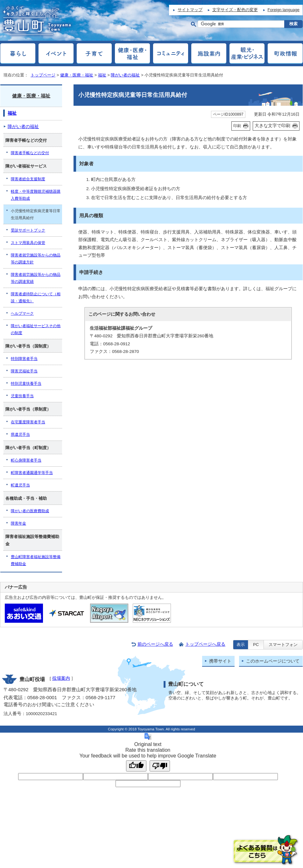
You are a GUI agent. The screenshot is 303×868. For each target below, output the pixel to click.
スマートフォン (283, 645)
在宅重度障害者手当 (28, 422)
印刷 (237, 126)
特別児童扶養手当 (26, 384)
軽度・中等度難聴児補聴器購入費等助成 (36, 195)
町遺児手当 (20, 485)
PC (256, 645)
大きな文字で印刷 (272, 126)
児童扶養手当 (22, 396)
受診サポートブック (28, 230)
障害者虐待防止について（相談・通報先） (36, 298)
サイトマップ (190, 10)
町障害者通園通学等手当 (32, 473)
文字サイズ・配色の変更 (235, 10)
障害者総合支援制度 (28, 179)
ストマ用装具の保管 (28, 243)
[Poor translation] (160, 766)
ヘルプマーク (22, 313)
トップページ (43, 75)
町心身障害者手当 (26, 460)
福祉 (102, 75)
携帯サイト (220, 661)
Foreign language (284, 10)
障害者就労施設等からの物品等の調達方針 (36, 259)
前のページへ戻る (155, 644)
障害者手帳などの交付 (30, 153)
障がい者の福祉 (125, 75)
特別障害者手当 (24, 359)
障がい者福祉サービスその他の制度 (36, 329)
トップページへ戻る (205, 644)
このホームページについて (273, 661)
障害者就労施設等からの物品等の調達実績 (36, 278)
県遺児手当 (20, 434)
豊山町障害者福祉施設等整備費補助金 (36, 560)
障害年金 (18, 523)
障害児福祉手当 (24, 371)
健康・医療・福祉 (77, 75)
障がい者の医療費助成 (30, 511)
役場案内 (61, 678)
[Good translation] (136, 766)
